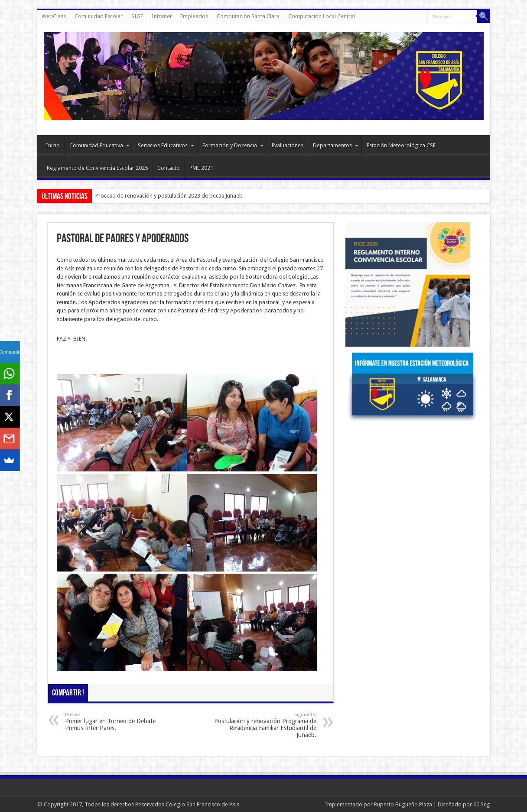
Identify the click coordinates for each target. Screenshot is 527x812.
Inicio (53, 145)
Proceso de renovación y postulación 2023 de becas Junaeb (169, 196)
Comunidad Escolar (99, 16)
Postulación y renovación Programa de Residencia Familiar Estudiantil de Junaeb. (263, 725)
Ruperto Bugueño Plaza (403, 804)
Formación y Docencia (233, 145)
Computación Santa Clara (248, 16)
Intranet (162, 16)
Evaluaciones (288, 145)
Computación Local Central (322, 16)
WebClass (54, 16)
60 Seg (482, 804)
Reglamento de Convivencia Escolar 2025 (97, 168)
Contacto (169, 168)
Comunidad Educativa (99, 145)
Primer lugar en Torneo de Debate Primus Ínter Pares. (118, 722)
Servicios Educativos (166, 145)
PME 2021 (201, 168)
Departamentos (336, 145)
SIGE (137, 16)
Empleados (194, 16)
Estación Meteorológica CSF (401, 145)
